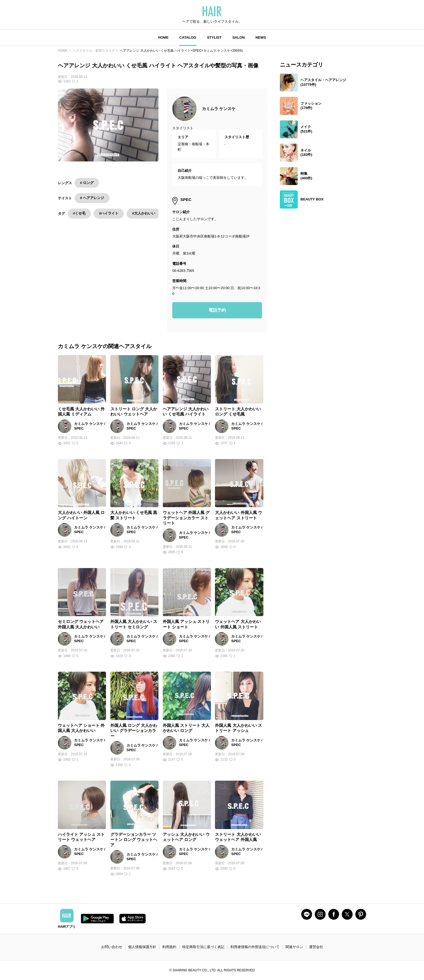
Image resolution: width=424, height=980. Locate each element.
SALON (239, 37)
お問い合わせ (112, 947)
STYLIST (214, 37)
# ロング (87, 183)
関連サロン (294, 947)
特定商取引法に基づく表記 (203, 947)
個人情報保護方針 (142, 947)
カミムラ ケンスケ (219, 109)
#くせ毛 (79, 213)
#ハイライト (109, 213)
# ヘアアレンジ (92, 198)
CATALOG (188, 37)
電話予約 (217, 310)
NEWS (261, 37)
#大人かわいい (143, 213)
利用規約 (169, 947)
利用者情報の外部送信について (255, 947)
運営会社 (316, 947)
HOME (163, 37)
